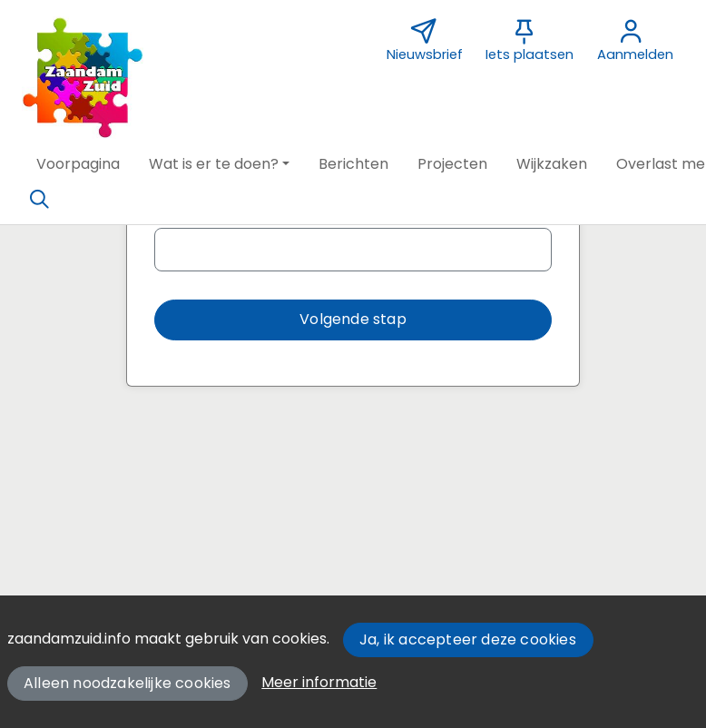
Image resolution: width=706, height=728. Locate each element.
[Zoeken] (39, 200)
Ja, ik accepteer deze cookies (468, 639)
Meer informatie (319, 682)
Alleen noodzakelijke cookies (127, 683)
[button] (78, 164)
